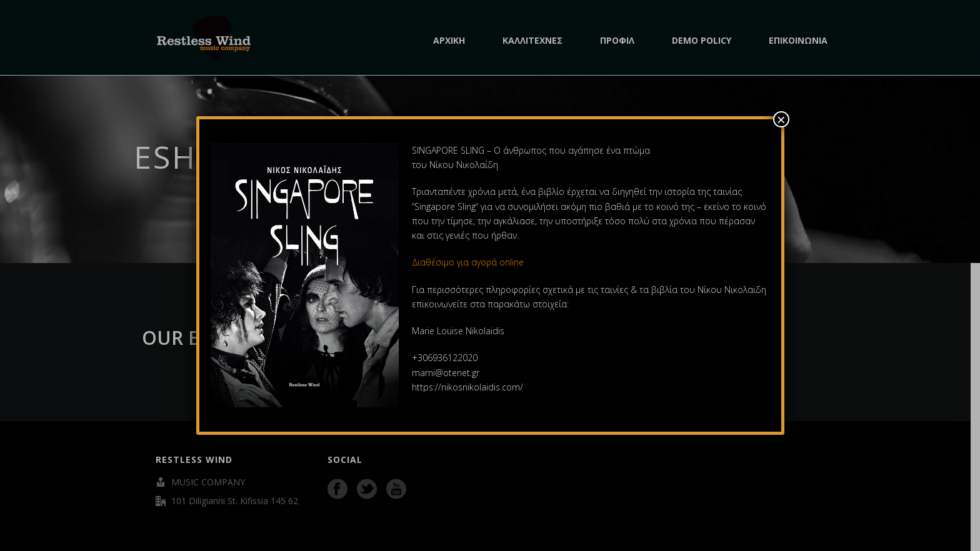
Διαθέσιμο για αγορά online (469, 262)
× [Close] (781, 119)
